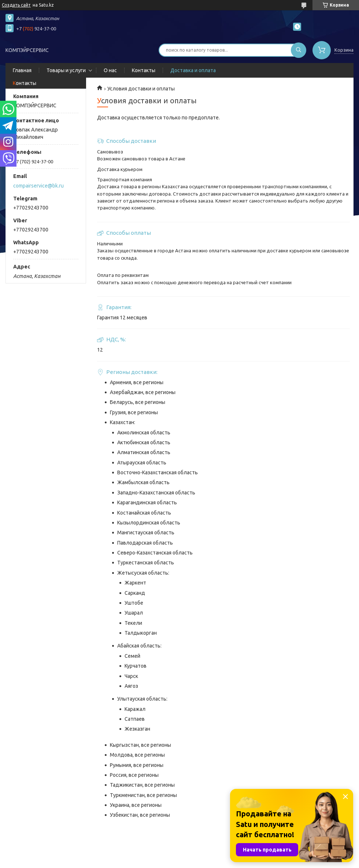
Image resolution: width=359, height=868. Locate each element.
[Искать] (299, 50)
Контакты (144, 70)
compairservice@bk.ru (38, 186)
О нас (110, 70)
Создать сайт (16, 5)
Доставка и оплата (193, 70)
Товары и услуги (66, 70)
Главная (22, 70)
